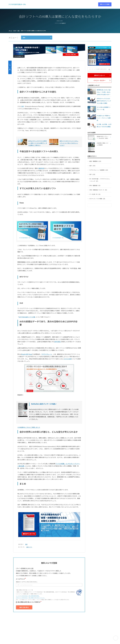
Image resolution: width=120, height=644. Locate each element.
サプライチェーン (47, 354)
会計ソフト (29, 547)
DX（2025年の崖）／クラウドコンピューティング (100, 180)
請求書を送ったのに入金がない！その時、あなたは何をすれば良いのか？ (104, 92)
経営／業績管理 (95, 161)
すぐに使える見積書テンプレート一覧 (104, 108)
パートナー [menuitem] (80, 5)
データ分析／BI (95, 194)
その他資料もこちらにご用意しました (29, 427)
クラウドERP (68, 359)
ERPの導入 (58, 342)
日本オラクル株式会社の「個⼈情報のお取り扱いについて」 (31, 598)
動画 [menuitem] (54, 5)
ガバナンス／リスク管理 (97, 199)
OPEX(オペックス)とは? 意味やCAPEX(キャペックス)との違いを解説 (104, 101)
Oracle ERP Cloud (27, 354)
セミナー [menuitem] (60, 5)
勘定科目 (41, 168)
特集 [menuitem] (73, 5)
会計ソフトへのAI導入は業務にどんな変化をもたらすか (33, 31)
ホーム (10, 31)
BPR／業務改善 (95, 185)
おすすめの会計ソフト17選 (27, 317)
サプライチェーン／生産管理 (99, 170)
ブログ (15, 31)
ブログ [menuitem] (67, 5)
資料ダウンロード (100, 75)
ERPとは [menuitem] (42, 5)
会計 (18, 31)
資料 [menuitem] (49, 5)
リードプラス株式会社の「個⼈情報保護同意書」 (28, 596)
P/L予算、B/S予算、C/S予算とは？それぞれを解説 (104, 125)
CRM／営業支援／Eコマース (98, 190)
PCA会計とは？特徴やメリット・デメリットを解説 (104, 118)
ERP (23, 106)
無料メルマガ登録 (105, 5)
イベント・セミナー (100, 80)
